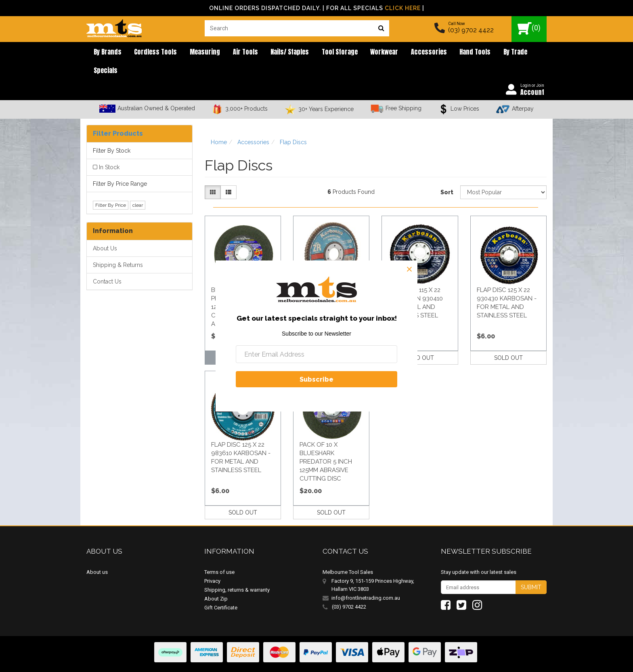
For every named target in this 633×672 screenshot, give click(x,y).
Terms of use (219, 555)
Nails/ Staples (272, 52)
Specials (511, 52)
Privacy (212, 564)
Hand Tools (442, 52)
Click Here (403, 8)
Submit (531, 571)
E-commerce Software (507, 660)
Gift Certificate (221, 591)
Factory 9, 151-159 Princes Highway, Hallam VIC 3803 (373, 568)
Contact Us (107, 265)
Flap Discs (293, 125)
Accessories (399, 52)
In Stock (109, 151)
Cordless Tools (149, 52)
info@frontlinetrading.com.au (366, 581)
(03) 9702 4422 (471, 30)
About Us (105, 231)
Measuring (195, 52)
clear (138, 188)
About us (97, 555)
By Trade (478, 52)
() (529, 28)
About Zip (216, 582)
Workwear (359, 52)
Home (219, 125)
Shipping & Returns (118, 248)
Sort (447, 176)
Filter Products (118, 117)
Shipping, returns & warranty (237, 573)
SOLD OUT (420, 341)
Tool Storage (318, 52)
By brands (105, 52)
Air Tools (231, 52)
